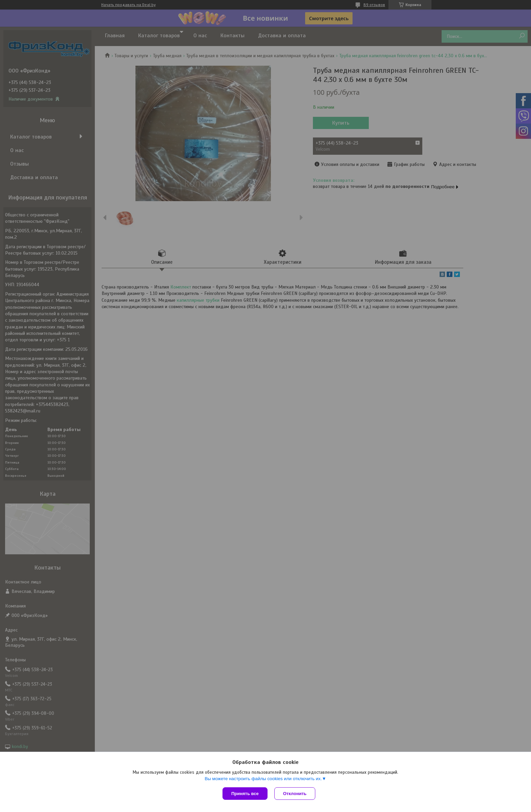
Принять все (245, 794)
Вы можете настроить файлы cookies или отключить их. (263, 779)
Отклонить (295, 794)
